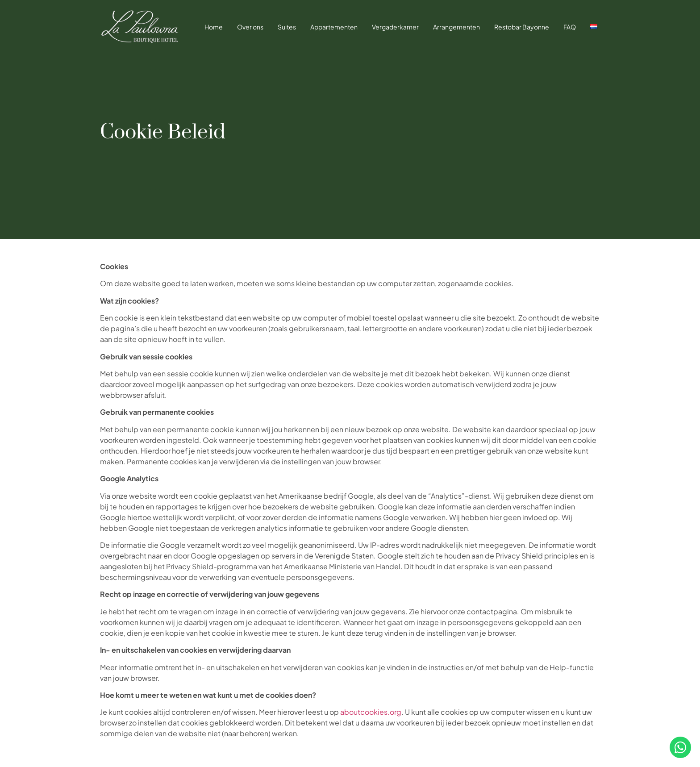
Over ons (250, 27)
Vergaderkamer (395, 27)
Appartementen (334, 27)
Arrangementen (456, 27)
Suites (287, 27)
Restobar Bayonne (522, 27)
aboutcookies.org (371, 712)
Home (214, 27)
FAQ (570, 27)
